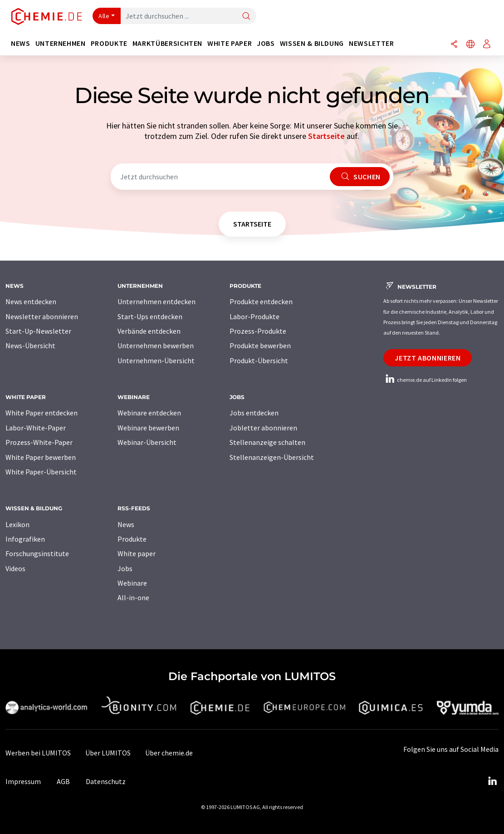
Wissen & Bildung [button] (312, 43)
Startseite (326, 136)
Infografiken (25, 539)
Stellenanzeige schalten (267, 442)
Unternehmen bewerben (156, 345)
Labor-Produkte (254, 316)
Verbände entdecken (149, 331)
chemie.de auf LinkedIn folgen (425, 380)
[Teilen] (454, 45)
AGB (63, 781)
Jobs (125, 568)
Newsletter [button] (371, 43)
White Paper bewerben (41, 457)
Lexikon (17, 524)
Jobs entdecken (254, 413)
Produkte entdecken (261, 301)
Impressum (23, 781)
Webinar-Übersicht (147, 442)
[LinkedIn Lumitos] (492, 781)
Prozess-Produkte (258, 331)
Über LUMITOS (108, 753)
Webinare (132, 583)
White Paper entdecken (42, 413)
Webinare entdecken (149, 413)
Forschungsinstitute (37, 553)
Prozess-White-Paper (39, 442)
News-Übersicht (30, 345)
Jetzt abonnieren (428, 358)
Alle (104, 16)
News (126, 524)
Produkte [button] (109, 43)
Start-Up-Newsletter (38, 331)
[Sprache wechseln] (470, 45)
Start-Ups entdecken (150, 316)
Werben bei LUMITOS (38, 753)
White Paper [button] (230, 43)
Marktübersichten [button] (167, 43)
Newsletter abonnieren (42, 316)
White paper (137, 553)
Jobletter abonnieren (263, 428)
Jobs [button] (266, 43)
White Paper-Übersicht (41, 472)
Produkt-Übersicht (259, 360)
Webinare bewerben (148, 428)
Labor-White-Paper (36, 428)
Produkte (132, 539)
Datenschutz (106, 781)
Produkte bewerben (260, 345)
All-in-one (133, 597)
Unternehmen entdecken (157, 301)
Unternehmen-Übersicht (156, 360)
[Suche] (246, 17)
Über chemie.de (169, 753)
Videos (15, 568)
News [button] (21, 43)
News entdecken (31, 301)
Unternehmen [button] (61, 43)
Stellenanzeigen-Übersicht (272, 457)
